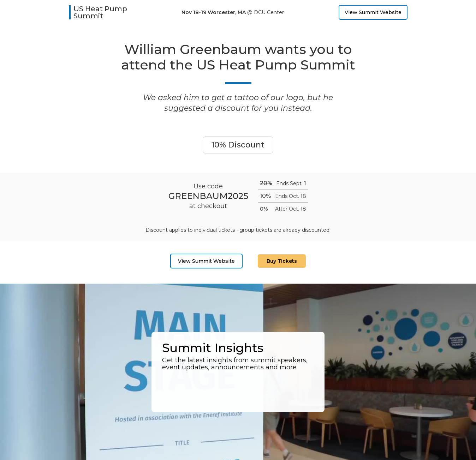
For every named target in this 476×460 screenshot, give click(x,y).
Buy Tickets (282, 261)
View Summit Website (373, 12)
